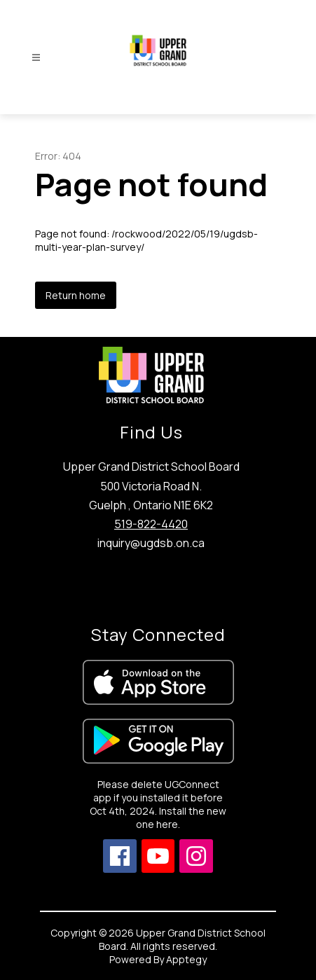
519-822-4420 (151, 524)
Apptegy (186, 959)
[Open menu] (36, 58)
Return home (76, 295)
